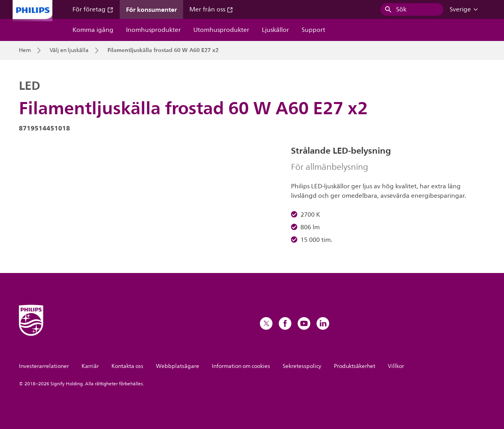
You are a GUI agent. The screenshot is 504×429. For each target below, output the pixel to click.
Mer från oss (211, 9)
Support (313, 30)
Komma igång (93, 30)
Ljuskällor (275, 30)
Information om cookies (241, 366)
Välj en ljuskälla (69, 50)
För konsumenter (151, 9)
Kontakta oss (127, 366)
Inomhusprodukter (153, 30)
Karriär (90, 366)
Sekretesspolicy (302, 366)
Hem (25, 50)
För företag (93, 9)
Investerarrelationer (44, 366)
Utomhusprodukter (221, 30)
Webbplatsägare (178, 366)
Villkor (396, 366)
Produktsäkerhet (355, 366)
